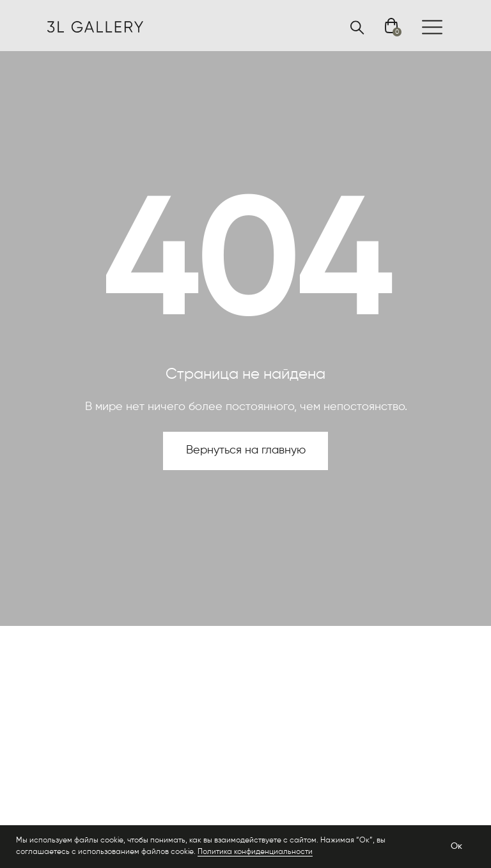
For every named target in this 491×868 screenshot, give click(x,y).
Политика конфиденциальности (255, 852)
